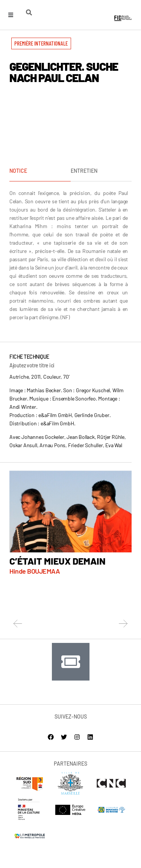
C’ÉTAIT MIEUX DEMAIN (58, 561)
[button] (41, 43)
